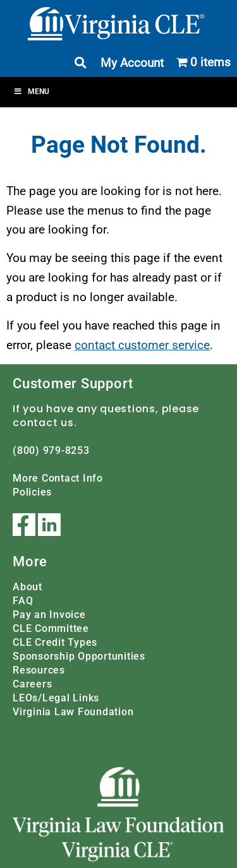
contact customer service (142, 345)
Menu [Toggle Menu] (31, 92)
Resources (39, 670)
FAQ (23, 601)
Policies (32, 492)
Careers (32, 684)
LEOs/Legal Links (56, 698)
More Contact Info (58, 478)
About (27, 587)
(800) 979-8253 (51, 450)
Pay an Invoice (49, 615)
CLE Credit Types (55, 642)
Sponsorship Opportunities (79, 656)
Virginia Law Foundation (73, 712)
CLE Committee (51, 628)
